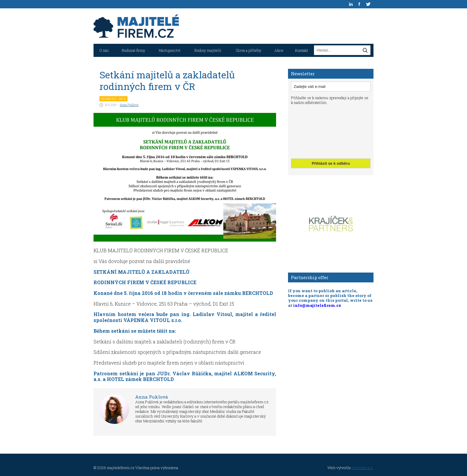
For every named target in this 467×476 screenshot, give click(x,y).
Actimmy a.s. (363, 468)
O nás (104, 50)
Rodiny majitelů (208, 50)
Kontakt (302, 50)
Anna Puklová (129, 105)
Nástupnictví (170, 50)
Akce (279, 50)
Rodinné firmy (134, 50)
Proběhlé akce (113, 99)
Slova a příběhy (249, 50)
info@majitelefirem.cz (317, 305)
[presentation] (315, 131)
